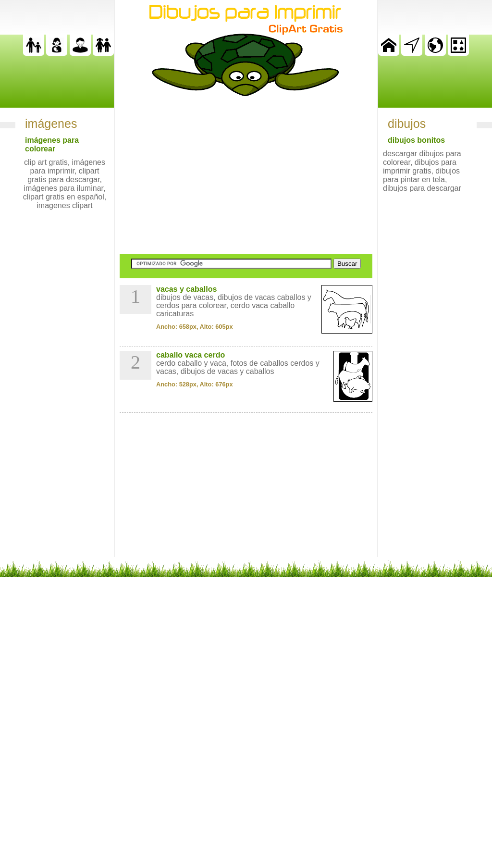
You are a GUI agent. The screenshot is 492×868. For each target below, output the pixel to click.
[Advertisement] (246, 175)
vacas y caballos (186, 289)
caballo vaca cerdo (191, 355)
